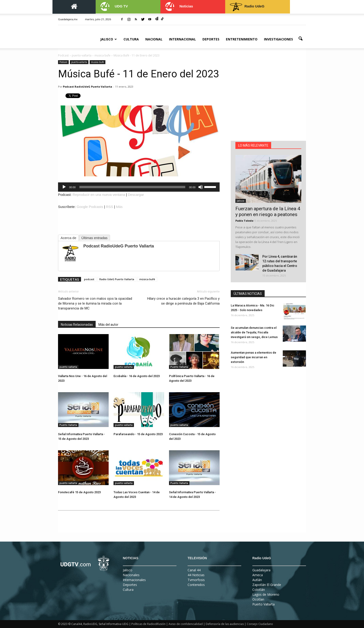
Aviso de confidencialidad (186, 624)
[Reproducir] (64, 187)
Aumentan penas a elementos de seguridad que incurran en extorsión (253, 357)
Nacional (154, 39)
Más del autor (108, 325)
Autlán (257, 580)
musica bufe (97, 62)
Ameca (258, 575)
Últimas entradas (95, 238)
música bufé (147, 279)
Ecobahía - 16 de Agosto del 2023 (137, 376)
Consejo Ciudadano (260, 624)
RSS (110, 207)
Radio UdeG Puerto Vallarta (117, 279)
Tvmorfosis (196, 580)
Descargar (136, 195)
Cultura (131, 39)
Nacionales (131, 575)
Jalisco (109, 39)
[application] (139, 187)
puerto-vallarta (79, 62)
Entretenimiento (242, 39)
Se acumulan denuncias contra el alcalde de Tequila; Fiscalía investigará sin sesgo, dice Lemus (254, 332)
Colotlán (259, 590)
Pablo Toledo (244, 221)
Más (119, 207)
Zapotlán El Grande (267, 585)
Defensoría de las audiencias (225, 624)
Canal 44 (194, 570)
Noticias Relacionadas (77, 325)
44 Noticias (196, 575)
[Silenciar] (201, 187)
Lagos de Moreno (266, 594)
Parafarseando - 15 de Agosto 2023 (138, 434)
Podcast (63, 62)
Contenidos (196, 585)
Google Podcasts (90, 207)
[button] (300, 39)
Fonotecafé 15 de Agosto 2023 (79, 492)
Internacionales (134, 580)
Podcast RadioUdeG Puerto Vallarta (88, 87)
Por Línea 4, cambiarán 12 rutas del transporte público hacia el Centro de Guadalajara (280, 263)
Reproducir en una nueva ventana (99, 195)
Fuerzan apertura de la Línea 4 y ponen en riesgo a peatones (268, 212)
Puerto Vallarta (179, 367)
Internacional (182, 39)
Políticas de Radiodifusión (148, 624)
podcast (89, 279)
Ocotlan (258, 599)
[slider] (132, 187)
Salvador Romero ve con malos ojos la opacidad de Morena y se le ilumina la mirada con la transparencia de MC (95, 303)
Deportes (211, 39)
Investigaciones (278, 39)
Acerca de (68, 238)
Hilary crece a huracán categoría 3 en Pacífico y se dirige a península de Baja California (183, 301)
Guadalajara (261, 570)
